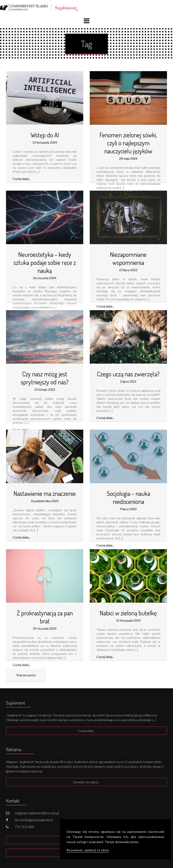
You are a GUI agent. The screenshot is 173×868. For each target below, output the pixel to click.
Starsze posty (26, 675)
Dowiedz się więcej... (86, 782)
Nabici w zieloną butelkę (128, 613)
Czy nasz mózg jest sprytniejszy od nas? (45, 378)
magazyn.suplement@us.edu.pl (37, 813)
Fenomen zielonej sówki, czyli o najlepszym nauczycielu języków (128, 143)
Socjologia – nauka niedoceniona (128, 497)
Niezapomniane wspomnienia (128, 258)
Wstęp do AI (45, 135)
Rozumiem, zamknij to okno (88, 850)
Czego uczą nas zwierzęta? (128, 374)
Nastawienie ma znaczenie (45, 493)
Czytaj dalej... (22, 179)
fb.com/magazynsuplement (34, 820)
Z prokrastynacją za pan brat (45, 617)
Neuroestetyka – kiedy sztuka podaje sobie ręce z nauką (45, 262)
